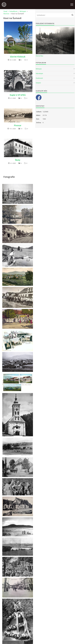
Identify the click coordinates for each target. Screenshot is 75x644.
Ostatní (38, 83)
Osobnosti (39, 78)
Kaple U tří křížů (18, 95)
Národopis (39, 73)
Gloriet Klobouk (18, 57)
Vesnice (6, 14)
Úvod (5, 11)
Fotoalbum (13, 11)
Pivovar (18, 125)
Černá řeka (39, 56)
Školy (18, 160)
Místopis (23, 11)
